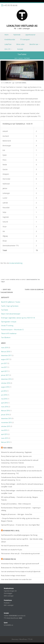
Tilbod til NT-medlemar (9, 333)
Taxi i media (8, 448)
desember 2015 (6, 418)
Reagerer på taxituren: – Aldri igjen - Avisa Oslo (17, 514)
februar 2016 (5, 411)
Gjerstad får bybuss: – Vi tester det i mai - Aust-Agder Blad (20, 525)
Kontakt (20, 49)
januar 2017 (5, 375)
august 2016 (5, 387)
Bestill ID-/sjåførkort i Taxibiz (11, 302)
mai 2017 (4, 367)
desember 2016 (6, 379)
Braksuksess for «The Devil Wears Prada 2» (15, 568)
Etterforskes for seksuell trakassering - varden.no (17, 467)
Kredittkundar (10, 39)
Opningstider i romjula (9, 322)
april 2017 (4, 371)
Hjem (16, 58)
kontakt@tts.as (8, 625)
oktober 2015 (6, 426)
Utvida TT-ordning (7, 326)
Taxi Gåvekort (6, 337)
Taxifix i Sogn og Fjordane (10, 306)
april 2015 (4, 434)
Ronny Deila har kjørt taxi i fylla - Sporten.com (16, 456)
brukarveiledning (16, 263)
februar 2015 (5, 442)
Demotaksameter (32, 280)
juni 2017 (4, 363)
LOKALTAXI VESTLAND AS (22, 26)
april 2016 (4, 403)
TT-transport (25, 39)
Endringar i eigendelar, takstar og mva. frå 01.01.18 (18, 318)
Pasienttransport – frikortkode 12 (12, 330)
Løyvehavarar (30, 35)
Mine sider (20, 44)
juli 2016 (4, 391)
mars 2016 (5, 407)
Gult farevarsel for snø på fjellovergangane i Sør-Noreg (19, 535)
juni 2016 (4, 395)
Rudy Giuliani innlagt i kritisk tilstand (13, 575)
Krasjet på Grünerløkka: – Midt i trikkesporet (16, 504)
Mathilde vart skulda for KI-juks (12, 550)
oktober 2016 (6, 383)
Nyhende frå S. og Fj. (11, 531)
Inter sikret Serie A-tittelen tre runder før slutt (16, 579)
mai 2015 (4, 430)
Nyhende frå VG (9, 559)
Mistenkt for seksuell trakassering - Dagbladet (16, 452)
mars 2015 (5, 438)
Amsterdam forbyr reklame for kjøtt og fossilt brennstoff (20, 564)
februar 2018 (5, 352)
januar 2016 (5, 415)
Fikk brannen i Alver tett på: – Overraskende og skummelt (20, 554)
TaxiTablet (5, 310)
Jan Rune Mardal (21, 83)
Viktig (17, 280)
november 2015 (6, 422)
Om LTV (7, 49)
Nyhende (17, 35)
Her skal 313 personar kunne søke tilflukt (15, 546)
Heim (7, 35)
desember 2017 (6, 355)
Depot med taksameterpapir (7, 291)
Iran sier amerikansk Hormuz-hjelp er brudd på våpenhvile (21, 571)
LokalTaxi (8, 44)
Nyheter (21, 58)
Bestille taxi (34, 44)
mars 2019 (5, 348)
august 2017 (5, 359)
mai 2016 (4, 399)
